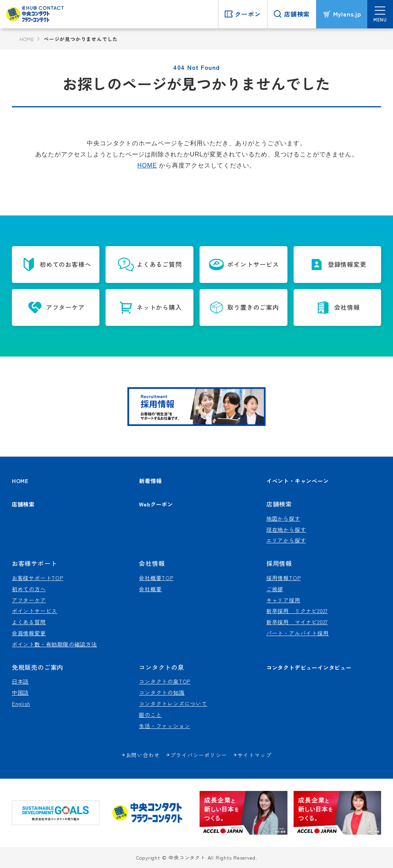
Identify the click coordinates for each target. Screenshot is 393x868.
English (21, 704)
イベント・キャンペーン (298, 481)
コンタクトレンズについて (173, 704)
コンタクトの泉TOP (165, 681)
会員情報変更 (29, 633)
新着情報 (150, 481)
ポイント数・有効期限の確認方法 (54, 644)
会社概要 (150, 589)
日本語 (20, 681)
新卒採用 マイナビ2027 (297, 622)
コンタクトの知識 (162, 692)
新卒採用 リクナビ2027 (297, 611)
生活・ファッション (164, 726)
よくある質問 (29, 622)
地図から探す (283, 518)
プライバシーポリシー (199, 755)
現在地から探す (286, 529)
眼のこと (150, 715)
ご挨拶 (275, 589)
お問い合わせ (143, 755)
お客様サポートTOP (38, 578)
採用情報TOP (284, 578)
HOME (27, 39)
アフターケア (29, 600)
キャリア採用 (283, 600)
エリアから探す (286, 540)
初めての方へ (29, 589)
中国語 (20, 692)
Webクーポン (156, 504)
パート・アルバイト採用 (298, 633)
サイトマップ (255, 755)
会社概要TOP (156, 578)
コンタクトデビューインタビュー (309, 667)
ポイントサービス (35, 611)
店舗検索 (23, 504)
